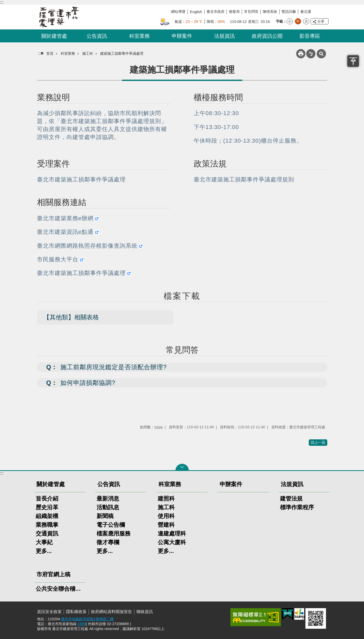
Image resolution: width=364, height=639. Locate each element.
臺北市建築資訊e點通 (65, 232)
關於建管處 (54, 36)
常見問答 (251, 12)
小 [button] (290, 21)
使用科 (166, 516)
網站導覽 (178, 12)
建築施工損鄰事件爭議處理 (122, 53)
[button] (182, 367)
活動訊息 (108, 507)
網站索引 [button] (321, 54)
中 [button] (298, 21)
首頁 (50, 53)
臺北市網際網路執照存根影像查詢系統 (87, 246)
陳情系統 (270, 12)
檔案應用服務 (114, 534)
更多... (44, 551)
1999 (82, 624)
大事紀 (44, 542)
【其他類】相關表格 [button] (71, 317)
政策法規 (210, 164)
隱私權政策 (76, 612)
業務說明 (53, 97)
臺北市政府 (216, 12)
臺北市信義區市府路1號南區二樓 (87, 619)
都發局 (234, 12)
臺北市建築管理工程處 (59, 17)
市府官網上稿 (53, 574)
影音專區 (310, 36)
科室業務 (139, 36)
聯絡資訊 (145, 612)
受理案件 (53, 164)
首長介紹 (47, 499)
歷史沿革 (47, 507)
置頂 (353, 61)
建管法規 (291, 499)
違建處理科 (172, 534)
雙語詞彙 (289, 12)
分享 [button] (321, 21)
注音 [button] (311, 54)
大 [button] (306, 21)
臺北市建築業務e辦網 (65, 218)
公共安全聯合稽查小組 (60, 589)
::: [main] (40, 53)
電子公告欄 (111, 525)
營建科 (166, 525)
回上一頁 (318, 442)
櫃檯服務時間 (218, 97)
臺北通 (306, 12)
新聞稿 (105, 516)
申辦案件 (182, 36)
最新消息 (108, 499)
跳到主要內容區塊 (3, 3)
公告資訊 (97, 36)
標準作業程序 (297, 507)
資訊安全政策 (49, 612)
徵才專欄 (108, 542)
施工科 (88, 53)
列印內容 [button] (301, 54)
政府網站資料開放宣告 (111, 612)
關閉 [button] (182, 467)
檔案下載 (182, 296)
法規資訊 (225, 36)
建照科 (166, 499)
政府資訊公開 (267, 36)
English (196, 12)
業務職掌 (47, 525)
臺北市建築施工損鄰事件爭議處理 (81, 273)
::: (2, 2)
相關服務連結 (62, 202)
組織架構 (47, 516)
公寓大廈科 (172, 542)
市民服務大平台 (58, 259)
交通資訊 (47, 534)
